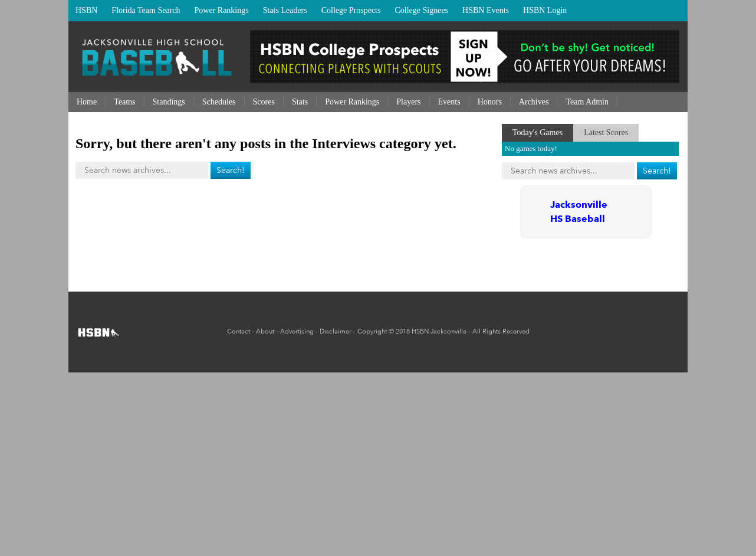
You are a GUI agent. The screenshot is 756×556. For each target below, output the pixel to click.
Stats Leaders (285, 10)
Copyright (372, 331)
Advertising (297, 331)
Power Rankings (222, 10)
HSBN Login (545, 10)
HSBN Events (486, 10)
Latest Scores (606, 133)
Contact (239, 331)
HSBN (86, 10)
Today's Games (538, 133)
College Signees (421, 10)
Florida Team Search (146, 10)
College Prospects (351, 10)
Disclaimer (336, 331)
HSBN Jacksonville (439, 331)
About (265, 331)
